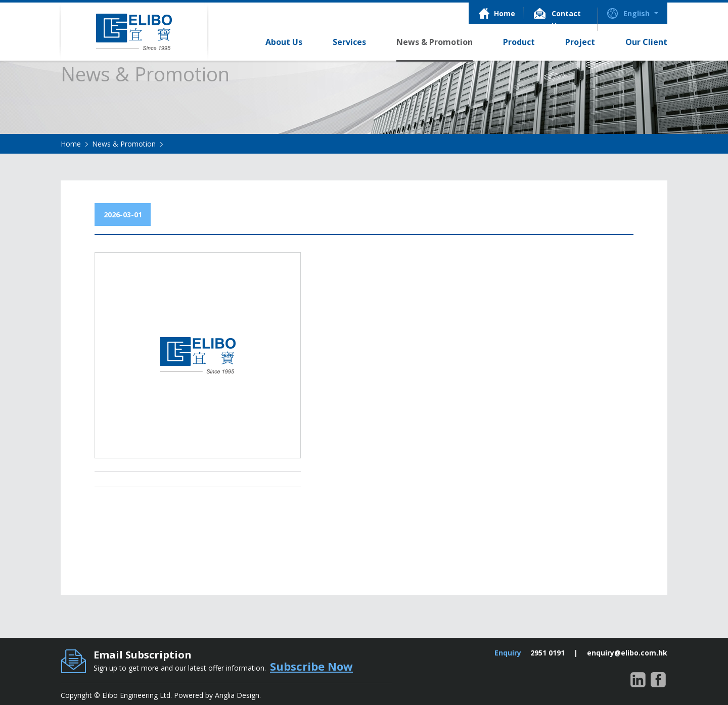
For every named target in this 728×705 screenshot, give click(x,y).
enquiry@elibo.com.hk (627, 653)
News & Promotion (124, 144)
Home (71, 144)
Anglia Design (237, 695)
